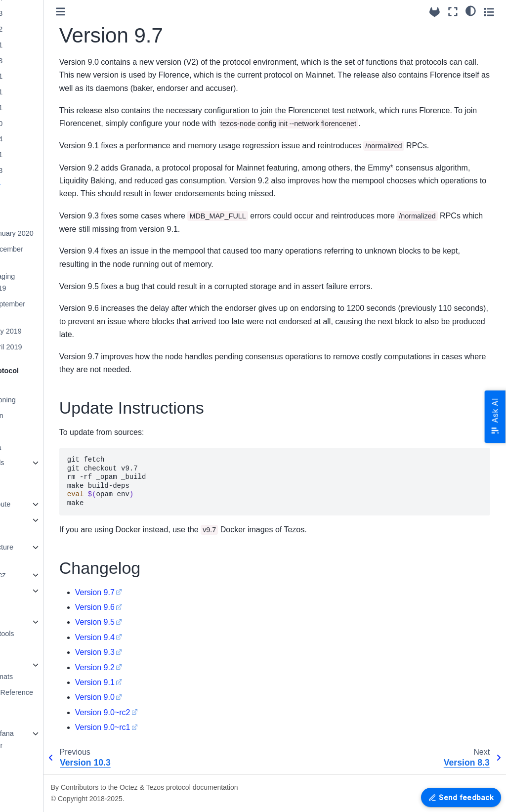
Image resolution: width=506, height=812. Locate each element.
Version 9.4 (153, 637)
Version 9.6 (153, 607)
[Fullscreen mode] (453, 12)
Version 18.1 (41, 45)
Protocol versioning (43, 400)
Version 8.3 (39, 202)
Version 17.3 (41, 61)
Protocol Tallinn (37, 416)
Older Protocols (37, 463)
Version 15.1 (41, 92)
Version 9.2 (153, 667)
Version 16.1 (41, 76)
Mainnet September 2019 (52, 310)
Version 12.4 (41, 139)
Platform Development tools (42, 628)
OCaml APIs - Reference (52, 692)
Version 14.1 (41, 108)
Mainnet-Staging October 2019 (47, 282)
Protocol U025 (35, 431)
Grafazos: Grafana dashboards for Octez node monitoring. (42, 751)
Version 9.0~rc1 (161, 727)
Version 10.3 (41, 171)
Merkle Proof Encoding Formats (42, 671)
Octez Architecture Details (42, 553)
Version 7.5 (39, 217)
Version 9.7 (40, 186)
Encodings (29, 649)
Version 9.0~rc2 (161, 712)
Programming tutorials (34, 526)
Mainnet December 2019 (51, 255)
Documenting (34, 606)
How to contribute (41, 504)
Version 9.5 (153, 622)
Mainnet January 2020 (56, 233)
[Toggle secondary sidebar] (489, 12)
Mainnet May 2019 (50, 331)
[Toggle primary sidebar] (118, 12)
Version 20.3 (41, 13)
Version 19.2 (41, 29)
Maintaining (31, 591)
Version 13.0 (41, 124)
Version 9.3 (153, 652)
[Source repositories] (435, 12)
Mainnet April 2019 (50, 347)
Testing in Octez (38, 575)
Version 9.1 (153, 682)
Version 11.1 (41, 155)
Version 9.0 (153, 697)
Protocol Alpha (36, 447)
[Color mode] (471, 10)
